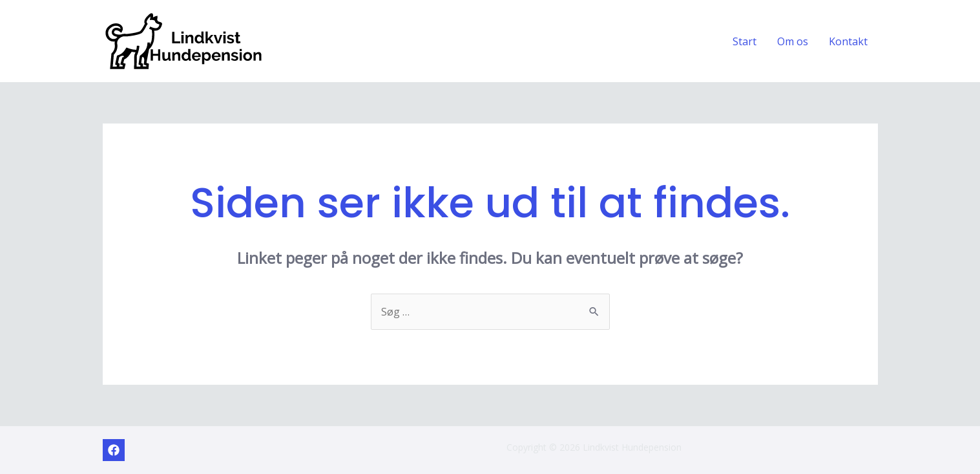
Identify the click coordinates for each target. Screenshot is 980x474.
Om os (793, 41)
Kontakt (848, 41)
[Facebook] (114, 450)
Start (745, 41)
